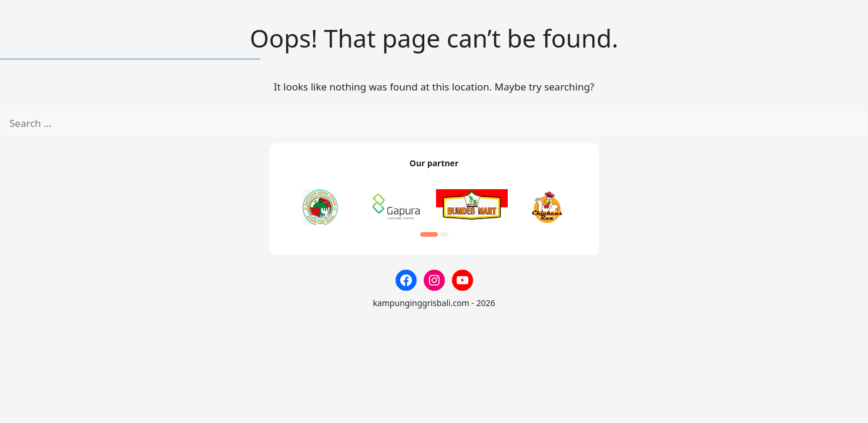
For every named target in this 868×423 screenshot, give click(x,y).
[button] (429, 234)
